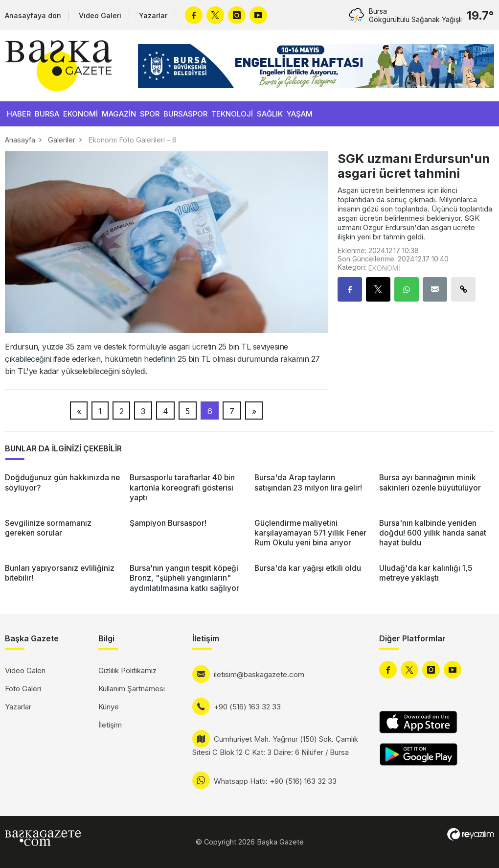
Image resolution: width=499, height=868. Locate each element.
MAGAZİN (119, 114)
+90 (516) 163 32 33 (247, 707)
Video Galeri (100, 15)
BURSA (47, 114)
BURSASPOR (185, 114)
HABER (19, 114)
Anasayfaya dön (33, 15)
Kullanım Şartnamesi (132, 689)
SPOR (150, 114)
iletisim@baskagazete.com (259, 674)
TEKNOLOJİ (232, 114)
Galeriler (62, 140)
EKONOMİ (80, 114)
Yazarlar (153, 15)
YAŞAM (300, 114)
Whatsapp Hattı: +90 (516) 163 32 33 (275, 781)
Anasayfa (20, 140)
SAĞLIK (270, 114)
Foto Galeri (23, 689)
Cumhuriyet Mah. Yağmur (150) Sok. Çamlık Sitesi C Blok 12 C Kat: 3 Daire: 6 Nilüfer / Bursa (275, 746)
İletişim (110, 725)
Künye (109, 707)
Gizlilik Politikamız (127, 670)
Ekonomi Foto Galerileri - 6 (132, 140)
